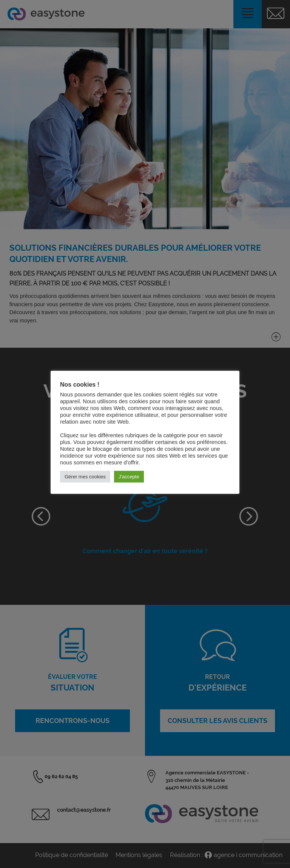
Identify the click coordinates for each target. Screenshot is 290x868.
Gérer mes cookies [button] (85, 477)
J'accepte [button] (129, 477)
